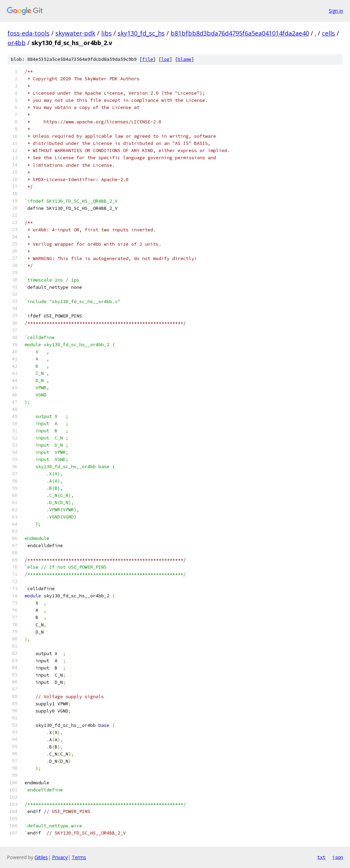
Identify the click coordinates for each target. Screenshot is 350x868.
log (165, 59)
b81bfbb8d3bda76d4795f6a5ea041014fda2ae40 (240, 33)
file (148, 59)
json (338, 857)
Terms (79, 857)
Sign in (336, 11)
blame (185, 59)
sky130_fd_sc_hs (141, 33)
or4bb (17, 43)
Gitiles (41, 857)
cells (328, 33)
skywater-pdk (75, 33)
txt (321, 857)
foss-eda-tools (29, 33)
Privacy (60, 857)
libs (106, 33)
